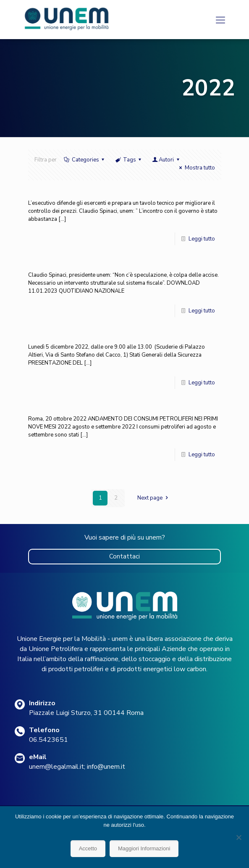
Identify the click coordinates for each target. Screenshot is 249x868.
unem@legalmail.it (56, 767)
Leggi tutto (202, 239)
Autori (166, 160)
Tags (129, 160)
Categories (85, 160)
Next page (154, 498)
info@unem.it (106, 767)
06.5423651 (48, 740)
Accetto (88, 848)
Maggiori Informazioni (144, 848)
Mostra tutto (196, 168)
